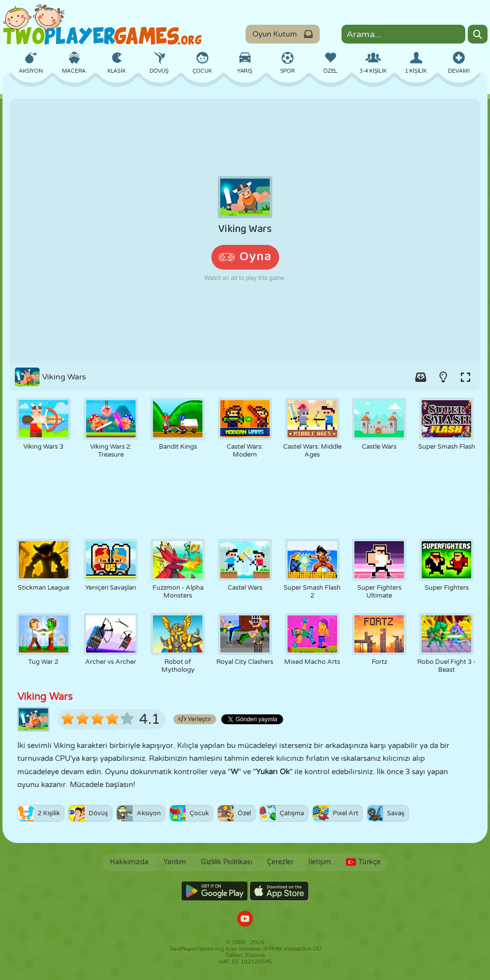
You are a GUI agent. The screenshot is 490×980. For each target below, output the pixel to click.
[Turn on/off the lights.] (443, 377)
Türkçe (363, 862)
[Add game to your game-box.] (421, 377)
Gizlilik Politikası (226, 862)
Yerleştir (195, 719)
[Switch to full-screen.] (465, 377)
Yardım (175, 862)
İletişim (320, 862)
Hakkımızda (129, 862)
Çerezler (280, 862)
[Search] (478, 34)
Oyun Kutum (283, 34)
